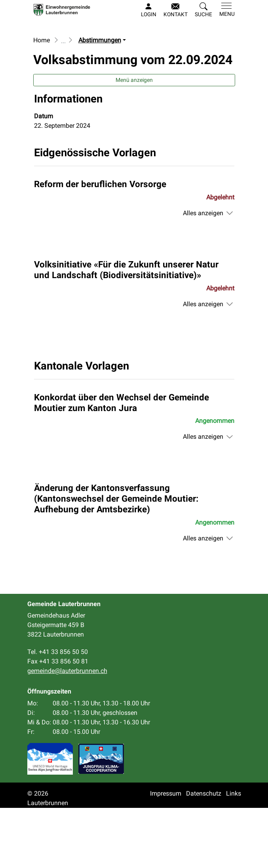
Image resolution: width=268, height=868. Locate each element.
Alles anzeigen (203, 273)
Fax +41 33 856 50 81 (58, 722)
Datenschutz (204, 854)
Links (234, 854)
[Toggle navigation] (225, 10)
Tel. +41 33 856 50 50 (58, 712)
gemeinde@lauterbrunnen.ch (67, 731)
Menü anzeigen (134, 140)
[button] (203, 10)
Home (42, 100)
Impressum (166, 854)
